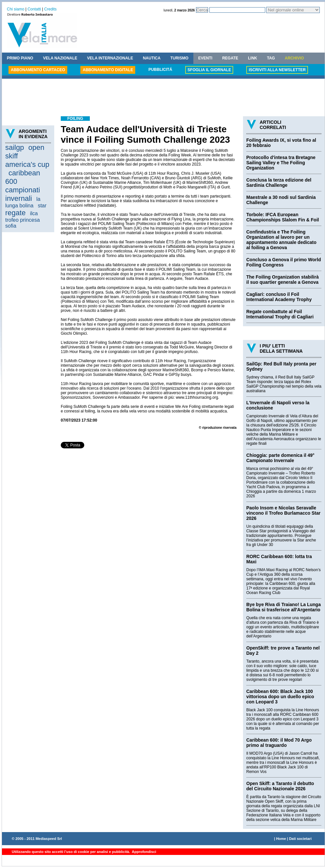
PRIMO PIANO (20, 58)
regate (15, 213)
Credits (50, 9)
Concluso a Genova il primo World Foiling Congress (284, 262)
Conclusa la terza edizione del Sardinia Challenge (279, 183)
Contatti (34, 9)
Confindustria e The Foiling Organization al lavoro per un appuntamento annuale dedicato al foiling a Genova (281, 240)
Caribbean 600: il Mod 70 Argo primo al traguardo (279, 743)
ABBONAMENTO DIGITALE (108, 70)
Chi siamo (16, 9)
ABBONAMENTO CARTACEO (38, 70)
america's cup (27, 164)
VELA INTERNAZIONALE (110, 58)
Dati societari (300, 839)
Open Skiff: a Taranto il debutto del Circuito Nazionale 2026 (280, 786)
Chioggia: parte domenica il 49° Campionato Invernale (280, 458)
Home (281, 839)
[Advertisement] (163, 98)
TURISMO (179, 58)
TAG (271, 58)
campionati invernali (23, 194)
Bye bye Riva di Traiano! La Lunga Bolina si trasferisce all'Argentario (284, 607)
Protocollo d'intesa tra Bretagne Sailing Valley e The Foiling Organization (281, 163)
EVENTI (205, 58)
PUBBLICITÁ (160, 70)
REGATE (230, 58)
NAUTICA (152, 58)
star (42, 206)
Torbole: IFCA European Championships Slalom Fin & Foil (283, 217)
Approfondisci (144, 852)
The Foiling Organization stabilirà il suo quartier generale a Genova (283, 280)
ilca (34, 213)
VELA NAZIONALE (60, 58)
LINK (252, 58)
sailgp (15, 147)
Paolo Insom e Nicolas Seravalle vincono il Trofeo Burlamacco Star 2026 (283, 513)
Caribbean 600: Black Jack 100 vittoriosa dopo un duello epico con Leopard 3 (280, 697)
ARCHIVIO (294, 58)
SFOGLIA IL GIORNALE (209, 70)
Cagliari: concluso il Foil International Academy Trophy (279, 297)
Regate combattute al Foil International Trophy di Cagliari (280, 314)
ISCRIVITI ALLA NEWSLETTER (277, 70)
